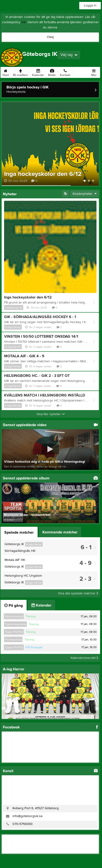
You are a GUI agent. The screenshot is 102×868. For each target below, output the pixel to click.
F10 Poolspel (34, 647)
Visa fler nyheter (51, 414)
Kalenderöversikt (84, 658)
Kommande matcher (60, 532)
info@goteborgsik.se (28, 816)
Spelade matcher (19, 532)
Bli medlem (20, 72)
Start (6, 72)
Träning (31, 616)
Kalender (38, 72)
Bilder (52, 72)
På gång (14, 606)
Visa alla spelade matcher (78, 593)
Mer (94, 72)
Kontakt (65, 72)
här (24, 22)
